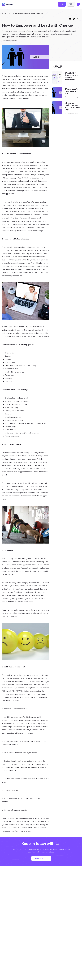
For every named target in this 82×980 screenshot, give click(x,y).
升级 (62, 4)
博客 (10, 14)
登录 (71, 4)
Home (4, 14)
